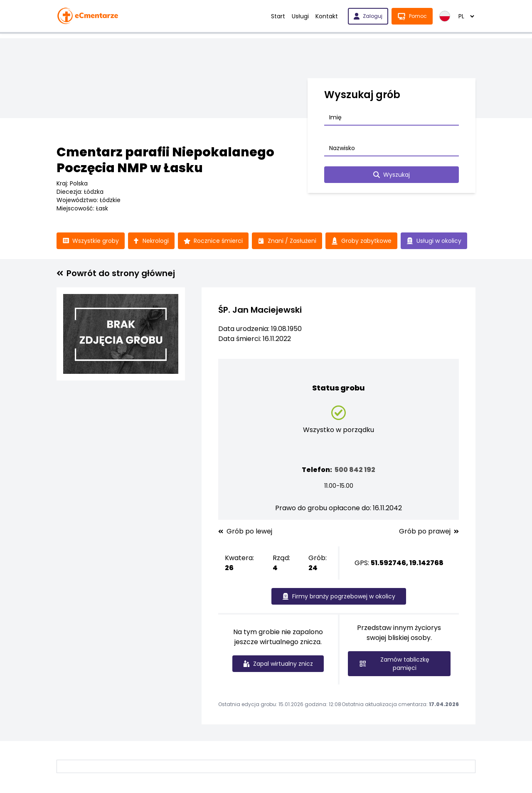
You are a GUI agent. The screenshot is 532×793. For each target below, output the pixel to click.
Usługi (300, 16)
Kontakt (327, 16)
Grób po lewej (245, 531)
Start (278, 16)
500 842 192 (355, 470)
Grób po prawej (429, 531)
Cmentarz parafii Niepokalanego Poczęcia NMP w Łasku (165, 160)
